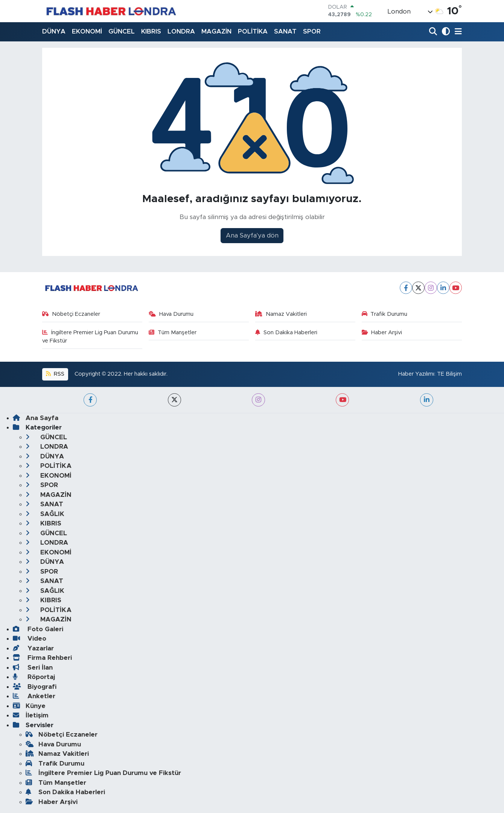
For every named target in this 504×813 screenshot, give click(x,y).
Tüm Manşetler (173, 333)
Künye (29, 706)
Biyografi (35, 687)
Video (30, 639)
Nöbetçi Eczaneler (71, 314)
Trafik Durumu (385, 314)
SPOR (312, 31)
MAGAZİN (216, 31)
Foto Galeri (38, 629)
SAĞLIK (45, 514)
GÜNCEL (122, 31)
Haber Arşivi (382, 333)
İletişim (31, 715)
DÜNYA (54, 31)
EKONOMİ (87, 31)
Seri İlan (33, 668)
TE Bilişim (449, 374)
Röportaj (34, 677)
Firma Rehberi (42, 658)
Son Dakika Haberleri (286, 333)
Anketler (34, 696)
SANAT (285, 31)
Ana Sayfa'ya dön (252, 235)
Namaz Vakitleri (281, 314)
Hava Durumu (171, 314)
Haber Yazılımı (416, 374)
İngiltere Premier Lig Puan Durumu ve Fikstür (90, 337)
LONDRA (181, 31)
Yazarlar (33, 648)
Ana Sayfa (36, 418)
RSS (55, 374)
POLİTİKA (253, 31)
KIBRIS (151, 31)
